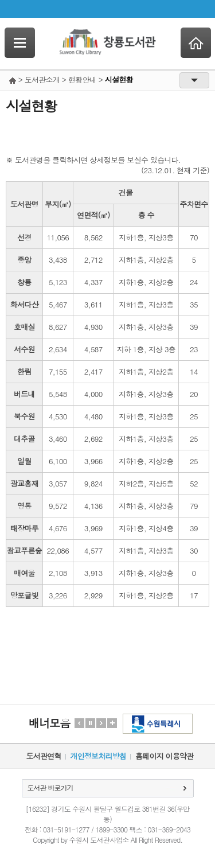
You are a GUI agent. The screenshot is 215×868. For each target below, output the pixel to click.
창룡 (24, 282)
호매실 (24, 327)
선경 (24, 237)
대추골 (24, 439)
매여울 (24, 573)
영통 (24, 506)
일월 (24, 461)
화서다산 (24, 304)
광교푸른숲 (25, 550)
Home (196, 43)
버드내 (24, 394)
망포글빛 (24, 595)
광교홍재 (24, 483)
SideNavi (20, 43)
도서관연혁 (44, 756)
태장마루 (24, 528)
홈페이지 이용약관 (164, 756)
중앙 (24, 260)
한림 (24, 371)
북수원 (24, 416)
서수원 (24, 349)
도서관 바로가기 (50, 787)
